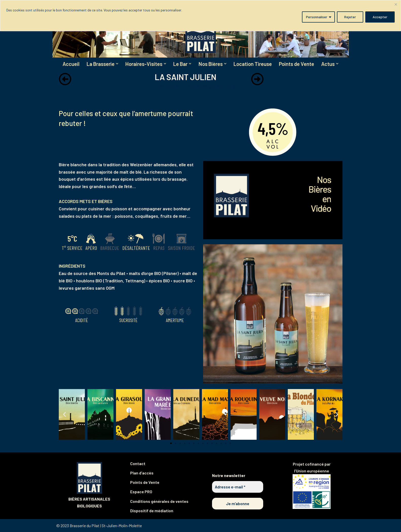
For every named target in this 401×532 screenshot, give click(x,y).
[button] (116, 64)
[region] (200, 16)
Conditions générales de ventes (159, 501)
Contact (138, 463)
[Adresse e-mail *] (238, 487)
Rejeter (350, 17)
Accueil (69, 64)
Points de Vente (298, 64)
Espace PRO (141, 492)
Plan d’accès (142, 473)
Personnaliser (317, 17)
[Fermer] (396, 4)
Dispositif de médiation (152, 511)
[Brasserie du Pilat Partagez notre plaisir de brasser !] (201, 34)
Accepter (380, 17)
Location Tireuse (254, 64)
